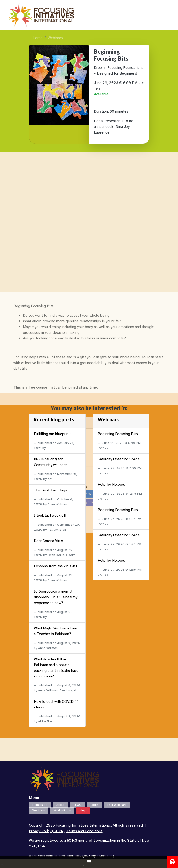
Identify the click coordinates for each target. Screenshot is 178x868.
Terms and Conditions (85, 831)
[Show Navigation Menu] (89, 862)
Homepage (40, 805)
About (60, 805)
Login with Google (88, 732)
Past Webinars (117, 805)
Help (83, 810)
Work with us (62, 810)
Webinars (55, 38)
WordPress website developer (51, 856)
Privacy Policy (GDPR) (47, 831)
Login (94, 805)
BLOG (77, 805)
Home (38, 38)
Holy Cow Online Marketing (95, 856)
